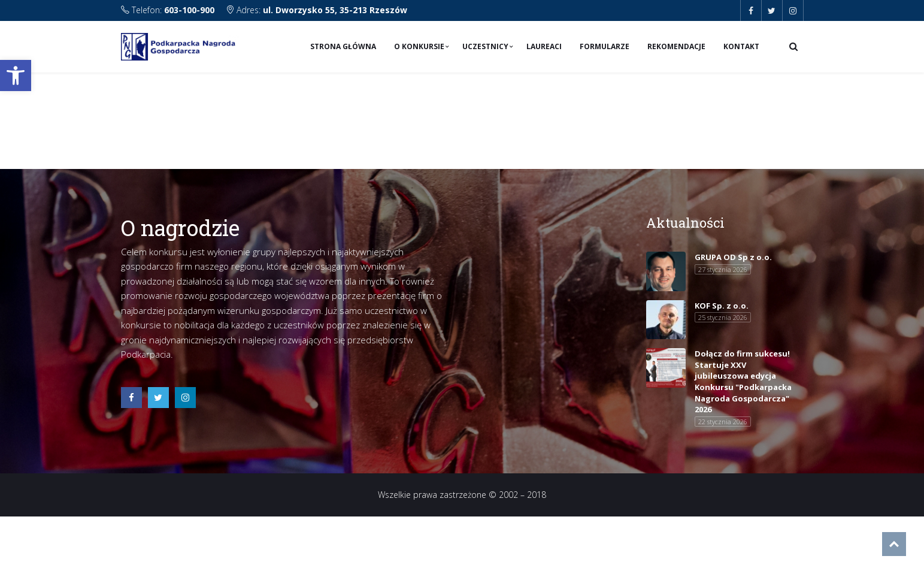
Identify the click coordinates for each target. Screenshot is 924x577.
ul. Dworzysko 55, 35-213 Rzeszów (335, 10)
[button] (16, 75)
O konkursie (419, 46)
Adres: (316, 10)
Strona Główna (343, 46)
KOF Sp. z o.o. (722, 306)
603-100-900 (189, 10)
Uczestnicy (485, 46)
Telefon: (169, 10)
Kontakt (741, 46)
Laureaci (544, 46)
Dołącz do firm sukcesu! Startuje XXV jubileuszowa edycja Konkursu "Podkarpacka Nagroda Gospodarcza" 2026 (743, 381)
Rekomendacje (676, 46)
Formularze (605, 46)
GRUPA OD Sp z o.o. (733, 257)
